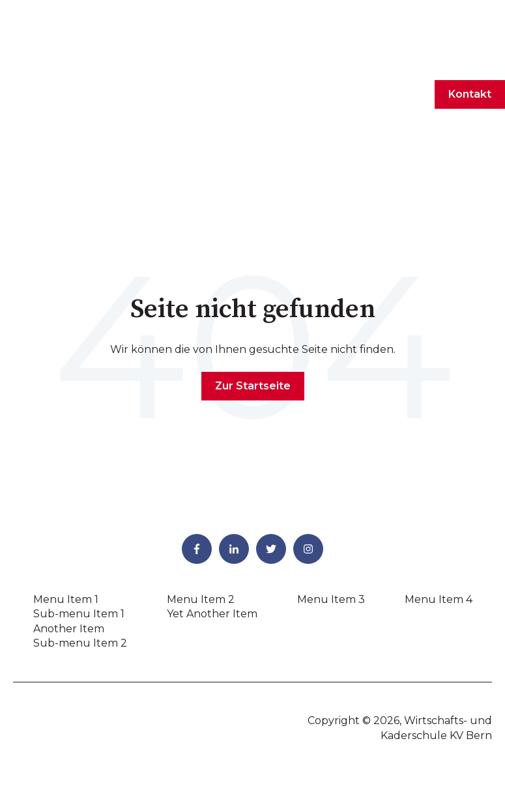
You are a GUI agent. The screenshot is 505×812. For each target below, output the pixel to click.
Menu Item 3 (331, 523)
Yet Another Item (212, 537)
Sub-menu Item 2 (80, 566)
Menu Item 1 (66, 523)
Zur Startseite (253, 309)
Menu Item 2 (201, 523)
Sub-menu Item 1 (79, 537)
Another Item (69, 552)
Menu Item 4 (439, 523)
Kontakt (470, 56)
